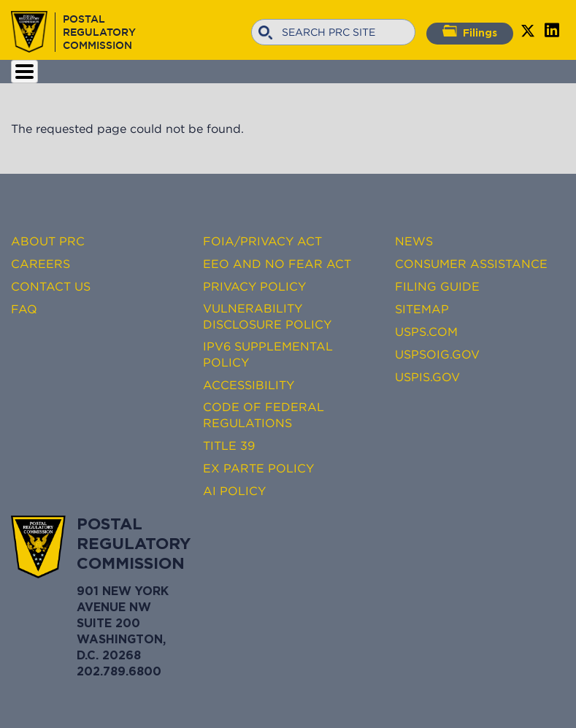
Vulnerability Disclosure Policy (267, 316)
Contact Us (51, 286)
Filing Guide (437, 286)
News (414, 241)
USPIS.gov (427, 377)
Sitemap (422, 309)
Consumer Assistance (471, 264)
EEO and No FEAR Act (277, 264)
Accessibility (249, 385)
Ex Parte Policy (258, 468)
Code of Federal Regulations (264, 415)
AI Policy (234, 491)
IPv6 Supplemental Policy (268, 354)
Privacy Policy (254, 286)
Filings (470, 31)
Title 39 (229, 445)
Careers (41, 264)
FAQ (24, 309)
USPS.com (426, 332)
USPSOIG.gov (437, 354)
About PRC (48, 241)
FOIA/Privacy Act (262, 241)
